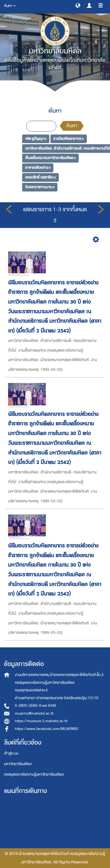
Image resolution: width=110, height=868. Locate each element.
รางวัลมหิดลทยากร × (68, 139)
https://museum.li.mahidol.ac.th (41, 721)
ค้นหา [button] (10, 6)
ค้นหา (72, 126)
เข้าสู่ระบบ (11, 753)
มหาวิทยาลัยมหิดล (18, 764)
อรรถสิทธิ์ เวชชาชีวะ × (40, 177)
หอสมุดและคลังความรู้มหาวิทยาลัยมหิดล (34, 774)
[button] (78, 5)
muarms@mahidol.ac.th (34, 713)
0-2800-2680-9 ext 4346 (36, 706)
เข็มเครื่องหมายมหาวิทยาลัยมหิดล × (50, 158)
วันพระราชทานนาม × (40, 187)
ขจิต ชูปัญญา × (36, 139)
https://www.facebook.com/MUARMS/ (47, 729)
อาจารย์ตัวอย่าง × (38, 168)
